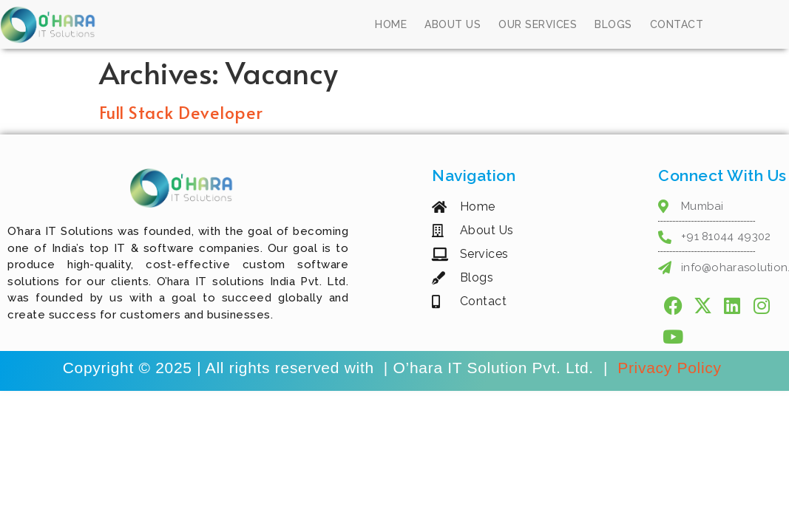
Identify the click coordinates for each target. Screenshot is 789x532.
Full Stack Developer (181, 112)
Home (391, 24)
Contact (677, 24)
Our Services (538, 24)
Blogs (613, 24)
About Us (453, 24)
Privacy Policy (672, 368)
